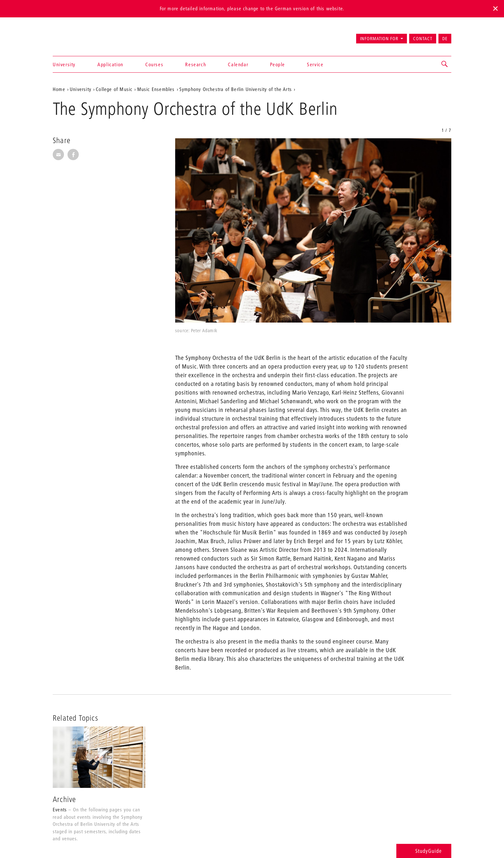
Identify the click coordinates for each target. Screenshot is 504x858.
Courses (154, 64)
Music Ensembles (156, 89)
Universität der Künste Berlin (78, 36)
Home (59, 89)
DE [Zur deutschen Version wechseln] (445, 39)
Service (315, 64)
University (64, 64)
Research (196, 64)
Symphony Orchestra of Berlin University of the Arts (236, 89)
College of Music (114, 89)
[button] (445, 64)
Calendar (238, 64)
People (278, 64)
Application (110, 64)
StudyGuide (424, 851)
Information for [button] (379, 39)
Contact (423, 39)
